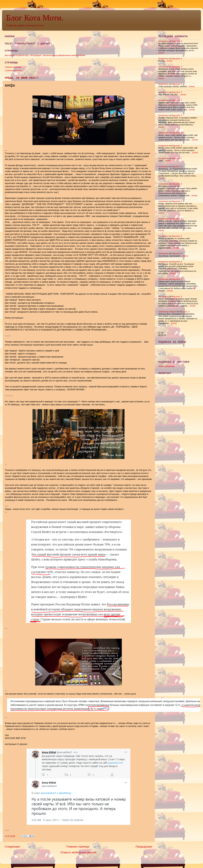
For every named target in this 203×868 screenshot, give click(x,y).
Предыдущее (144, 847)
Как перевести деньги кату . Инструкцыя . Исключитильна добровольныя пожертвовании (45, 55)
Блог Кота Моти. (35, 18)
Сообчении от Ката (13, 71)
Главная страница (13, 67)
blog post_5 (177, 41)
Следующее (12, 847)
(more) (161, 53)
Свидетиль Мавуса (167, 312)
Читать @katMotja (166, 366)
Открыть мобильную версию (78, 852)
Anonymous (163, 41)
